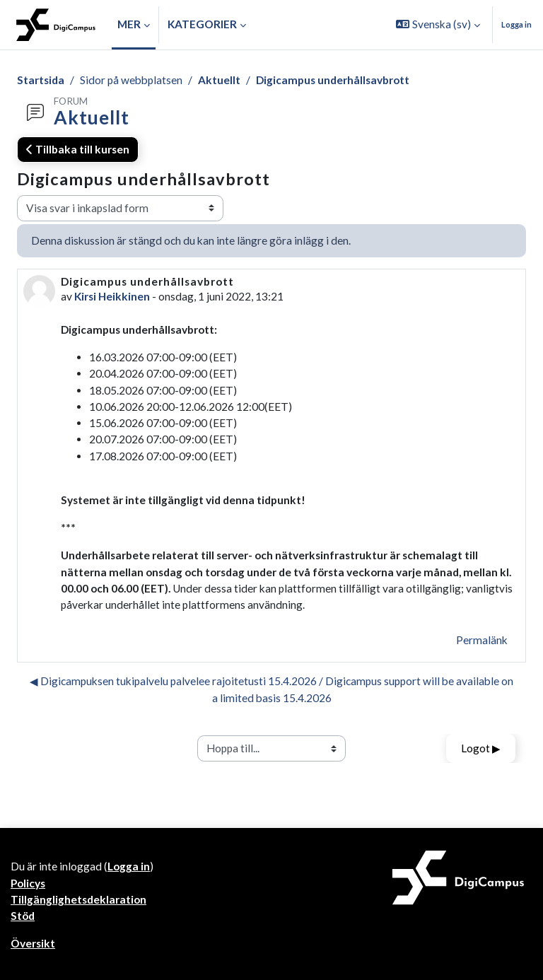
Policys (28, 883)
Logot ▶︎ (481, 748)
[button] (438, 25)
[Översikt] (56, 25)
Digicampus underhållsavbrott (333, 80)
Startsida (41, 80)
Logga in (516, 24)
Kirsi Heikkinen (112, 296)
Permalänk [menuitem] (482, 640)
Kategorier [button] (202, 24)
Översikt (33, 943)
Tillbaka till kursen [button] (78, 149)
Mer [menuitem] (129, 24)
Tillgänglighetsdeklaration (78, 899)
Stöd (23, 916)
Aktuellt (219, 80)
